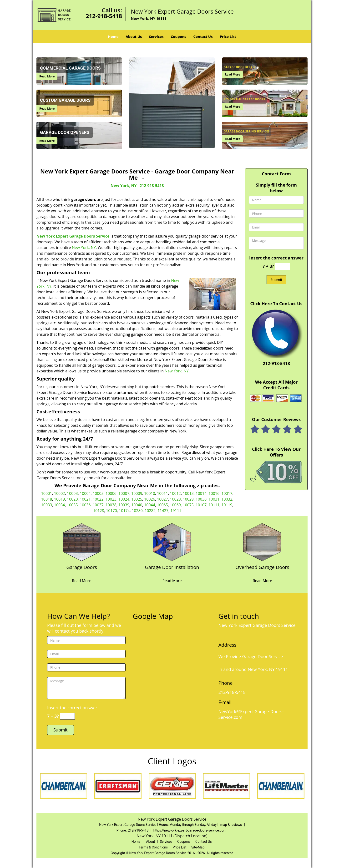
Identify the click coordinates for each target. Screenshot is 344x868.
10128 (99, 511)
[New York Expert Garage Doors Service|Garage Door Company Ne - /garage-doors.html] (82, 542)
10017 (227, 493)
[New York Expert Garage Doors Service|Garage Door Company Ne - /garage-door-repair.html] (265, 71)
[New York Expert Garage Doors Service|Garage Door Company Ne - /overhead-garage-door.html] (262, 542)
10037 (98, 505)
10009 (137, 493)
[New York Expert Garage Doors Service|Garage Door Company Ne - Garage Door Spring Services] (247, 132)
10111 (214, 505)
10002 (60, 493)
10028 (175, 499)
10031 (214, 499)
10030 (201, 499)
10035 (72, 505)
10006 (111, 493)
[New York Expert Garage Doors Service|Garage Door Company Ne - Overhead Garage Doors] (262, 570)
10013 (188, 493)
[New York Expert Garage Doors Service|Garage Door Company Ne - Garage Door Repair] (240, 67)
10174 (124, 511)
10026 (150, 499)
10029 (188, 499)
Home (113, 36)
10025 (137, 499)
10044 (150, 505)
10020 (72, 499)
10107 (201, 505)
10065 (162, 505)
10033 (47, 505)
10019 (60, 499)
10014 (201, 493)
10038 (111, 505)
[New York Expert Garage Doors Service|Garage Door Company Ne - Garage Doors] (82, 570)
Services (156, 36)
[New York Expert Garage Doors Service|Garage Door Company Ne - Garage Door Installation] (172, 570)
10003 (72, 493)
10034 (60, 505)
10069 (175, 505)
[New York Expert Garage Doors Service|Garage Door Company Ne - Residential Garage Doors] (244, 99)
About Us (134, 36)
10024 (124, 499)
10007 (124, 493)
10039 (124, 505)
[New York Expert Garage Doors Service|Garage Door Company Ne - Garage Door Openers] (65, 132)
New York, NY (124, 186)
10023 (111, 499)
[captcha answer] (283, 266)
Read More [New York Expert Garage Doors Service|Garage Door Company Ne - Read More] (47, 76)
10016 (214, 493)
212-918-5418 (104, 16)
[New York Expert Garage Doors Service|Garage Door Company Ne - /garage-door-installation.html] (172, 542)
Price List (228, 36)
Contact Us (203, 36)
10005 (98, 493)
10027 (162, 499)
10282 (150, 511)
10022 (98, 499)
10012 (175, 493)
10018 (47, 499)
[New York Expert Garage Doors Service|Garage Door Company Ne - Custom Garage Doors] (65, 100)
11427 (163, 511)
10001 (47, 493)
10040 (137, 505)
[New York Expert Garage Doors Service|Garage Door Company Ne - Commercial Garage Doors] (70, 68)
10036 (85, 505)
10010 (150, 493)
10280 (137, 511)
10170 (111, 511)
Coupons (179, 36)
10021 (85, 499)
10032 (227, 499)
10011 (162, 493)
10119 (227, 505)
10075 (188, 505)
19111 (176, 511)
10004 (85, 493)
